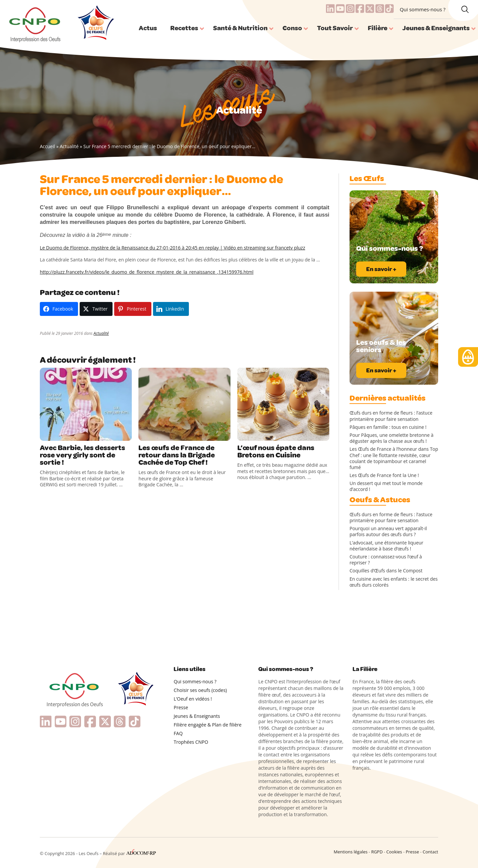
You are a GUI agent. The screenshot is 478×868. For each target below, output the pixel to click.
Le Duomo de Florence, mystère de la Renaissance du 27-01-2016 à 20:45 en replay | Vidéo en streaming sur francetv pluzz (172, 248)
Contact (430, 852)
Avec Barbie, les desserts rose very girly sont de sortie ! (82, 455)
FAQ (178, 733)
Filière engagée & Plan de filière (207, 725)
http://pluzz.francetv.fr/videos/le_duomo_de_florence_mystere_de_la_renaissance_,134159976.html (147, 272)
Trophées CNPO (191, 742)
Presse (181, 707)
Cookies (394, 852)
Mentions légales (351, 852)
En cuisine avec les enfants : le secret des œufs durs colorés (394, 582)
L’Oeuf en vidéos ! (193, 699)
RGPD (377, 852)
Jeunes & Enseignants (197, 716)
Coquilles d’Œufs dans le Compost (386, 571)
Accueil (47, 146)
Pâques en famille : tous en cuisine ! (388, 427)
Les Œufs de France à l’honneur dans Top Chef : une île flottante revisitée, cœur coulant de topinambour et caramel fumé (394, 458)
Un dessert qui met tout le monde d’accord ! (386, 486)
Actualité (69, 146)
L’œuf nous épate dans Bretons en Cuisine (276, 451)
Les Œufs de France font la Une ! (384, 475)
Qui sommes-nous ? (423, 9)
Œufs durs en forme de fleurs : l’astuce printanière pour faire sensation (391, 416)
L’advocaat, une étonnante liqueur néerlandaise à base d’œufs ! (386, 546)
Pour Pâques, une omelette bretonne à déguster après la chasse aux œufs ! (392, 438)
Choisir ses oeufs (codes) (200, 690)
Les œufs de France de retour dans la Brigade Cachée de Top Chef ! (177, 455)
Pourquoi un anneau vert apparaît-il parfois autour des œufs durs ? (388, 531)
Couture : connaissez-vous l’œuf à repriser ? (386, 560)
